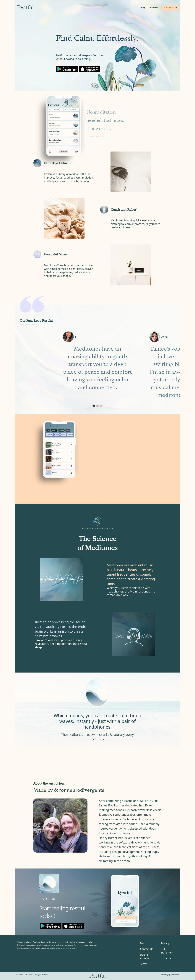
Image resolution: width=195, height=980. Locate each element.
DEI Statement (167, 951)
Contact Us (147, 949)
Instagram (167, 958)
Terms (144, 964)
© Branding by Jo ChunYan (169, 975)
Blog (143, 8)
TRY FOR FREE (171, 8)
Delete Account (145, 956)
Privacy (165, 943)
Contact (154, 8)
